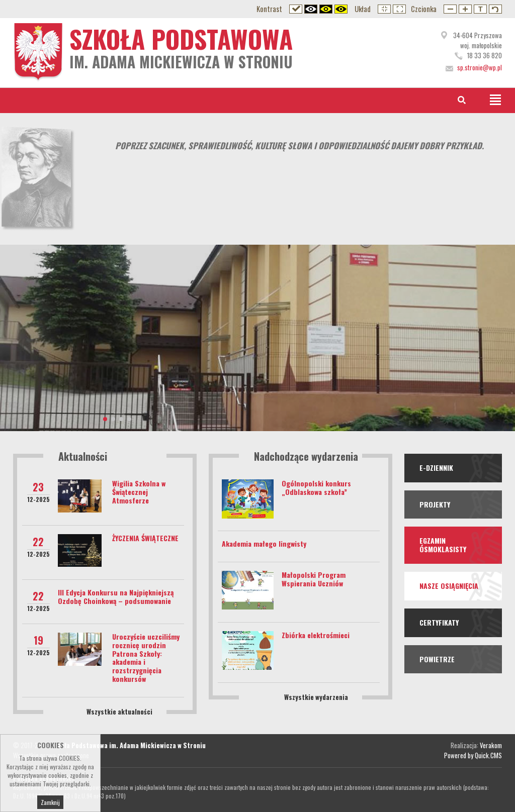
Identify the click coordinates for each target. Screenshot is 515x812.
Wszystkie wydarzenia (316, 697)
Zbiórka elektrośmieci (316, 635)
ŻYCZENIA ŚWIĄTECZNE (145, 538)
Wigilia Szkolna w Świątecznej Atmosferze (139, 492)
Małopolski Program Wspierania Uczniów (314, 579)
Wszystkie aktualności (119, 712)
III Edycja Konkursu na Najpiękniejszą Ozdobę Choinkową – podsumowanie (116, 596)
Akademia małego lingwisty (264, 543)
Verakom (491, 745)
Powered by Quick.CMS (473, 755)
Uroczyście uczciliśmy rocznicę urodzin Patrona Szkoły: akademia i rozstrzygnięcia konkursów (146, 657)
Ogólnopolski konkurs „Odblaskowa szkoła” (316, 487)
